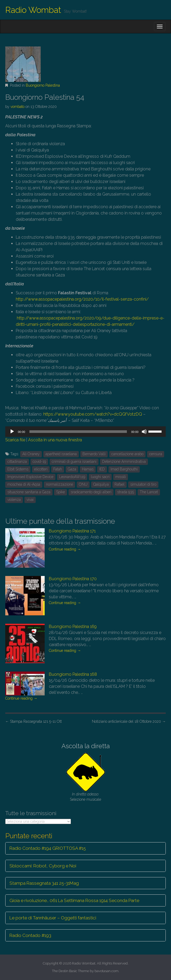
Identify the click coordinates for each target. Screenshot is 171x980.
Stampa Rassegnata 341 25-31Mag (44, 883)
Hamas (88, 469)
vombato (17, 107)
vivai (30, 500)
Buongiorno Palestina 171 (72, 531)
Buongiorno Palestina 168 (73, 674)
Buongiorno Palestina (43, 85)
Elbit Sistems (18, 469)
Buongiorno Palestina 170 (73, 579)
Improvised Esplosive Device (30, 477)
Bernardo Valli (94, 454)
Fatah (58, 469)
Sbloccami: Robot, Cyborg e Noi (43, 866)
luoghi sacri (100, 477)
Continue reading (65, 549)
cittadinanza (17, 462)
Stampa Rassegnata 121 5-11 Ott (33, 721)
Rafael (120, 484)
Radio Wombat (33, 10)
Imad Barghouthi (124, 469)
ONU (83, 484)
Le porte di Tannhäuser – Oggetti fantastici (53, 918)
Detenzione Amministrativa (124, 462)
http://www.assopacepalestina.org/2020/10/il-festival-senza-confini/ (82, 299)
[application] (85, 432)
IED (102, 469)
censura (156, 454)
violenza (14, 500)
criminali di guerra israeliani (74, 462)
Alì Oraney (31, 454)
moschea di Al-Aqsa (24, 484)
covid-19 (39, 462)
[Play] (12, 432)
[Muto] (144, 432)
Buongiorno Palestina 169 (73, 627)
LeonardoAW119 (72, 477)
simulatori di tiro (143, 484)
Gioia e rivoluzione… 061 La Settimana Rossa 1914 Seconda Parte (74, 900)
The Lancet (149, 492)
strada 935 (126, 492)
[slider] (78, 432)
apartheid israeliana (61, 454)
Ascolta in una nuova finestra (55, 440)
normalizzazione (59, 484)
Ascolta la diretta (86, 746)
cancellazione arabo (127, 454)
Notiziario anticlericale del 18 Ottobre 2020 (129, 721)
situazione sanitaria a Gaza (29, 492)
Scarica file (15, 440)
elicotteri (41, 469)
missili (121, 477)
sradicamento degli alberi (91, 492)
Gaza (72, 469)
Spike (61, 492)
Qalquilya (101, 484)
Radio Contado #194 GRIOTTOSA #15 (48, 848)
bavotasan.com (107, 971)
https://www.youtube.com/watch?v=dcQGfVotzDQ (93, 414)
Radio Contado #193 (30, 935)
